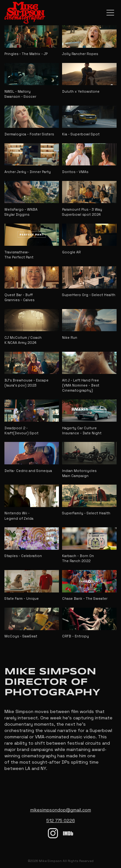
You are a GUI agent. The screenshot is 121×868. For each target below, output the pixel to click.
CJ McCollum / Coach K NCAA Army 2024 (23, 340)
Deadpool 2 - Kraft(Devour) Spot (21, 431)
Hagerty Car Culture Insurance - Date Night (82, 431)
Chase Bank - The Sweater (85, 598)
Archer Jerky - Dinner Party (28, 172)
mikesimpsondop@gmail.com (61, 810)
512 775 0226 (61, 821)
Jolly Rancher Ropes (80, 54)
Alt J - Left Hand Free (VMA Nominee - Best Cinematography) (81, 385)
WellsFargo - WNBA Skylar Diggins (21, 212)
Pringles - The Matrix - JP (26, 54)
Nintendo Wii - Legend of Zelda (19, 516)
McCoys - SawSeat (21, 636)
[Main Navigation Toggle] (110, 13)
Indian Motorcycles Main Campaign (79, 473)
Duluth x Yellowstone (81, 91)
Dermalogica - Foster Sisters (29, 134)
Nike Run (70, 338)
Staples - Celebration (23, 556)
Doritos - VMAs (75, 172)
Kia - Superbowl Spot (81, 134)
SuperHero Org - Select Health (89, 295)
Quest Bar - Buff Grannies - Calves (19, 297)
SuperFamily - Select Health (86, 513)
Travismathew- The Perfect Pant (19, 255)
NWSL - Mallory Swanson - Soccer (20, 94)
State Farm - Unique (22, 598)
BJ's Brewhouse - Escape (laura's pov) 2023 (26, 383)
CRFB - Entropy (75, 636)
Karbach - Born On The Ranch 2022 (78, 558)
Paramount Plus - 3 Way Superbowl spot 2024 (82, 212)
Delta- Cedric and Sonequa (28, 471)
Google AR (71, 252)
